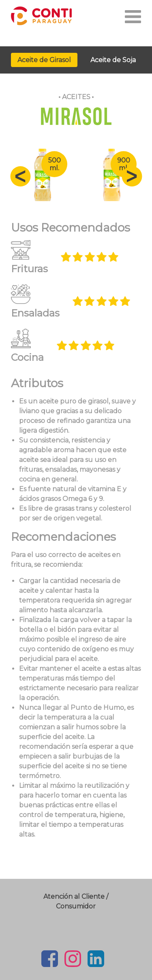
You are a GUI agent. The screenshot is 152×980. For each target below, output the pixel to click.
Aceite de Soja (113, 60)
